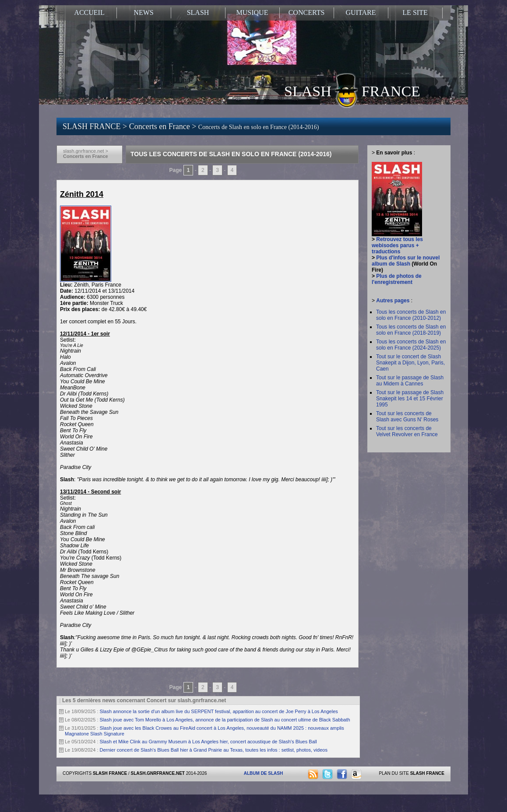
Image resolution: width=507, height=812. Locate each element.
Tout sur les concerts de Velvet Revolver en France (407, 431)
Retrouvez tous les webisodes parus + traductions (397, 245)
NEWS (143, 12)
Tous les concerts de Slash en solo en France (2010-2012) (411, 315)
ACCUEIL (89, 12)
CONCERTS (307, 12)
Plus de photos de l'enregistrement (397, 279)
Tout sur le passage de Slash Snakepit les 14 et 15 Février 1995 (410, 399)
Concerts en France (160, 126)
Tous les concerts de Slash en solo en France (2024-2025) (411, 345)
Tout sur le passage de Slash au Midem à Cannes (410, 381)
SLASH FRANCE (352, 91)
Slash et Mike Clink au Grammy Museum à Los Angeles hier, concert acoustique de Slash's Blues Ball (208, 742)
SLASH (198, 12)
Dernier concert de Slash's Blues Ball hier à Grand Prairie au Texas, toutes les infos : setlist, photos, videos (214, 750)
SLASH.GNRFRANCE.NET (158, 773)
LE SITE (415, 12)
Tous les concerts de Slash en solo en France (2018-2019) (411, 330)
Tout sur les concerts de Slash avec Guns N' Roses (407, 416)
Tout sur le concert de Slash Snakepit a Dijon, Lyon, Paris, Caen (410, 363)
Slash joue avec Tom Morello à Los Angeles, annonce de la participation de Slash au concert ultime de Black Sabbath (225, 720)
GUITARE (361, 12)
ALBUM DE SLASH (263, 773)
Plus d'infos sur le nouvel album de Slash (406, 261)
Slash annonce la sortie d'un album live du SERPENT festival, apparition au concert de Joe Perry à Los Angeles (219, 711)
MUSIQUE (252, 12)
